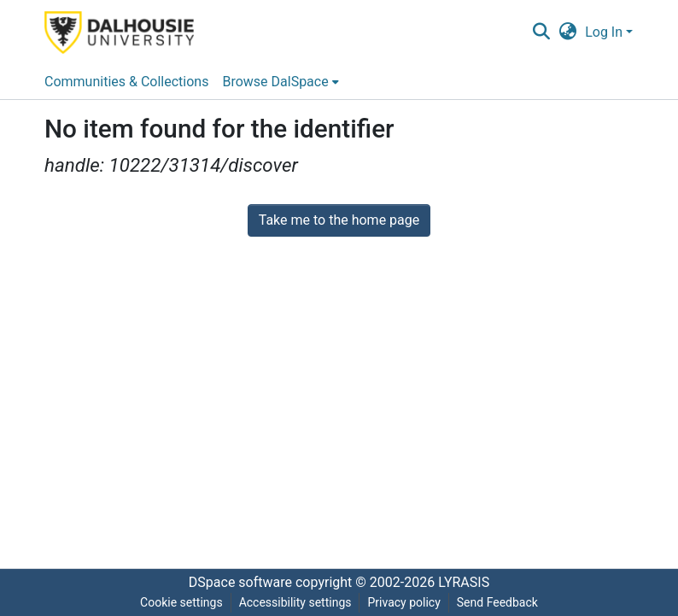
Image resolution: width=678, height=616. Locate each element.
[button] (541, 32)
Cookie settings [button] (181, 602)
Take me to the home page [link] (339, 220)
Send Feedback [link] (497, 602)
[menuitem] (280, 82)
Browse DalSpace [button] (275, 82)
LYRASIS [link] (464, 582)
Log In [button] (605, 32)
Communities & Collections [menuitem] (126, 82)
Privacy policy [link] (403, 602)
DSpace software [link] (240, 582)
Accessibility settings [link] (295, 602)
